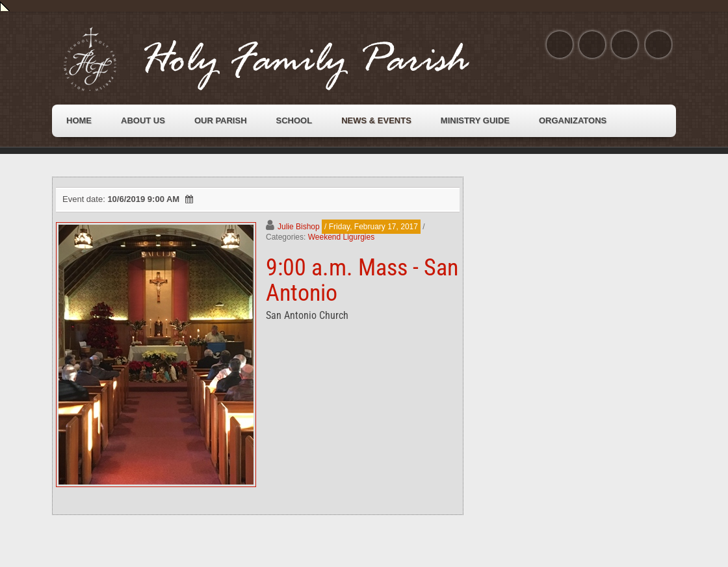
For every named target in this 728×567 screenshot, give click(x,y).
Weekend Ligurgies (342, 237)
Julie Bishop (299, 227)
